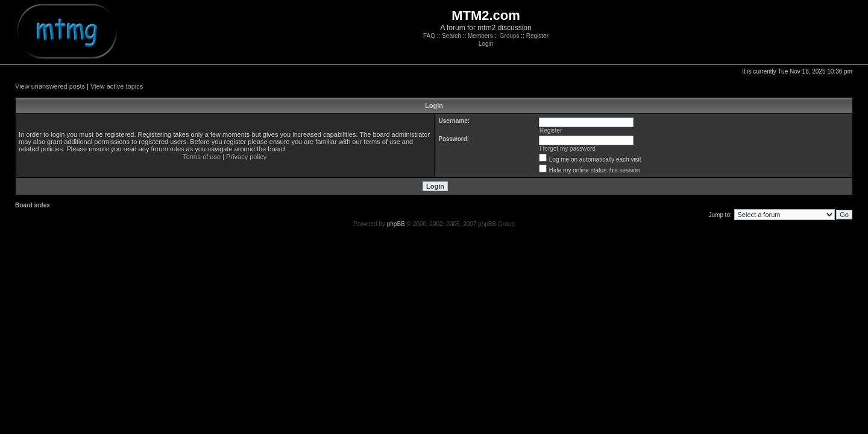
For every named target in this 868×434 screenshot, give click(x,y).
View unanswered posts (50, 86)
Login (486, 44)
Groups (510, 36)
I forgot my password (568, 149)
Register (537, 36)
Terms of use (202, 157)
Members (480, 36)
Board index (33, 205)
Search (451, 36)
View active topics (117, 86)
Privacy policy (246, 157)
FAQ (429, 36)
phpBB (396, 224)
